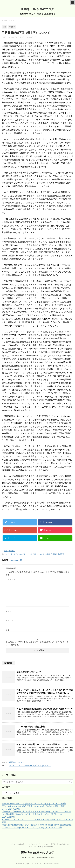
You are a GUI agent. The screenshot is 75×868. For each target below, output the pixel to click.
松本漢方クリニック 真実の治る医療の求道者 (38, 858)
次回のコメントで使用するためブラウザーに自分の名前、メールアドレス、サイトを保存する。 (37, 643)
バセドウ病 (32, 554)
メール (10, 621)
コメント (10, 579)
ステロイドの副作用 (17, 844)
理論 (6, 551)
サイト (8, 630)
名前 (9, 612)
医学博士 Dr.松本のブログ (37, 9)
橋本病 (47, 554)
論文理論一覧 (49, 847)
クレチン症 (8, 554)
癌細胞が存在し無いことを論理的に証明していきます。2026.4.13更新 (34, 804)
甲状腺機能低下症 (58, 554)
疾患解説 (12, 551)
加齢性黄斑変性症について (29, 672)
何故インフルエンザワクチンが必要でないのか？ (30, 766)
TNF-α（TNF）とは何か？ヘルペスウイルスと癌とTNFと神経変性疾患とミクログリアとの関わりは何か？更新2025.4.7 (45, 692)
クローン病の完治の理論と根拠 (31, 727)
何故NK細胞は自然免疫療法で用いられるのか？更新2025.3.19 (45, 709)
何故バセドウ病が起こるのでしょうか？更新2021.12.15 (42, 744)
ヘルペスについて (34, 844)
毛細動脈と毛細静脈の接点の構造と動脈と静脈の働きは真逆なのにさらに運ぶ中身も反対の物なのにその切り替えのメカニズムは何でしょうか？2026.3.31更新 (37, 814)
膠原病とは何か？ (17, 762)
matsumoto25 (16, 560)
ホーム (45, 844)
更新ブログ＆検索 (35, 847)
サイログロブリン (20, 554)
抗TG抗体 (40, 554)
